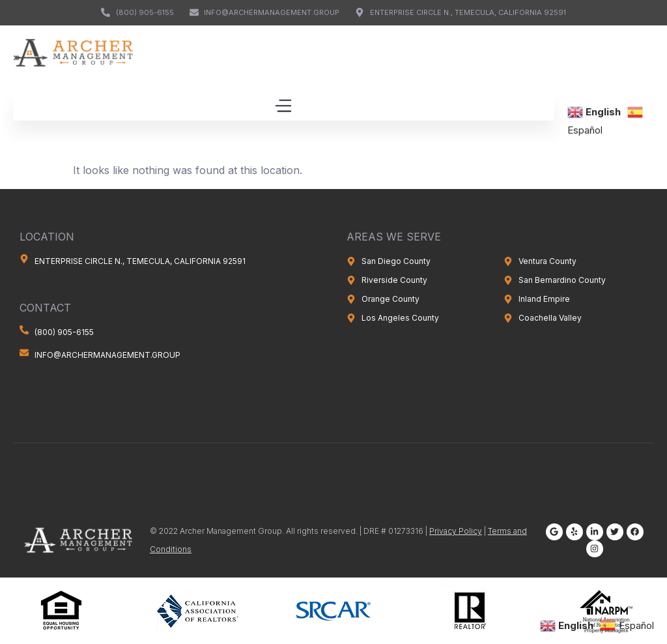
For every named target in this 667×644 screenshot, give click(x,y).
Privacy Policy (456, 531)
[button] (283, 107)
